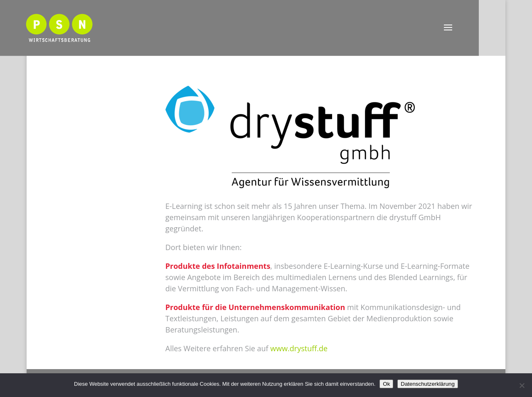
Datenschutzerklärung (428, 384)
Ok (386, 384)
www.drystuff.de (299, 348)
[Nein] (522, 385)
